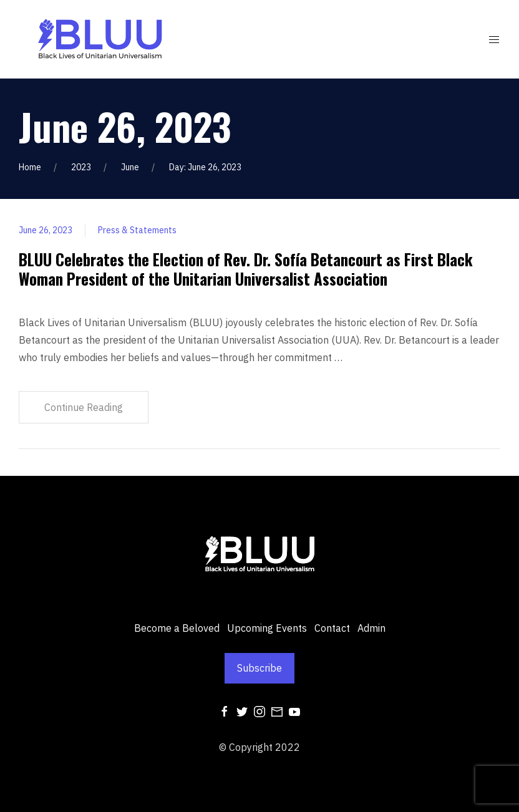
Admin (371, 628)
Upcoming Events (267, 628)
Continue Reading (84, 407)
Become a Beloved (177, 628)
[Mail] (277, 711)
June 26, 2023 (46, 230)
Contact (332, 628)
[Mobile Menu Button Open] (494, 40)
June (130, 167)
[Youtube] (294, 711)
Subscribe (259, 668)
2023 (81, 167)
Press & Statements (137, 230)
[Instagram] (259, 711)
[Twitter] (242, 711)
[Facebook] (225, 711)
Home (30, 167)
